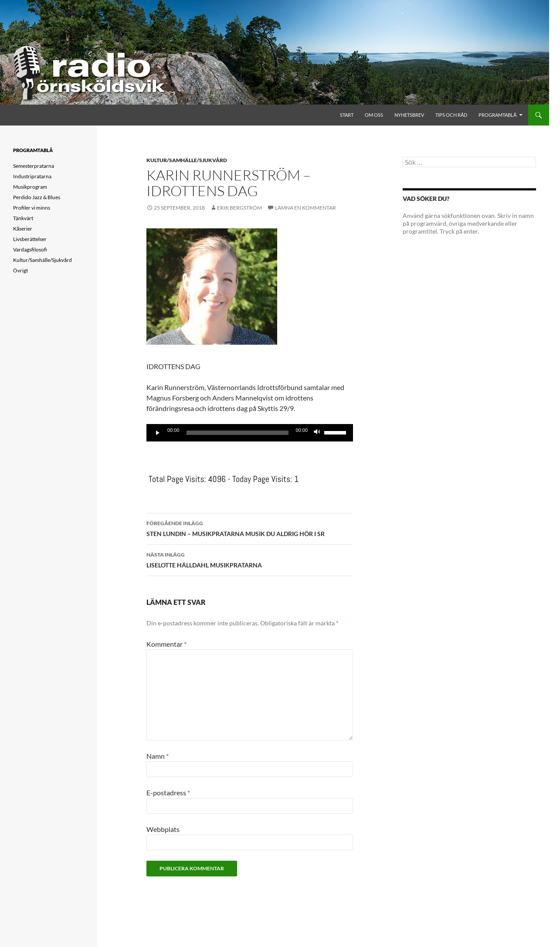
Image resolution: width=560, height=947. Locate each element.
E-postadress (168, 793)
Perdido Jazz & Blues (37, 197)
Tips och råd (451, 115)
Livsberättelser (30, 239)
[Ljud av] (317, 433)
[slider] (238, 433)
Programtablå (497, 115)
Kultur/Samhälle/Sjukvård (187, 160)
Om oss (374, 115)
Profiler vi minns (32, 208)
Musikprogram (30, 187)
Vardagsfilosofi (30, 249)
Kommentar (166, 644)
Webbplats (163, 829)
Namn (158, 756)
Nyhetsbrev (409, 115)
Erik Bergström (239, 208)
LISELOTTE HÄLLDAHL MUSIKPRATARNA (250, 559)
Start (347, 115)
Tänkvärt (23, 218)
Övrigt (20, 270)
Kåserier (23, 229)
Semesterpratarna (34, 166)
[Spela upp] (158, 433)
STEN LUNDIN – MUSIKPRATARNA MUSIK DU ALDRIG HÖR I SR (250, 528)
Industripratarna (32, 176)
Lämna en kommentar (305, 208)
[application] (250, 433)
